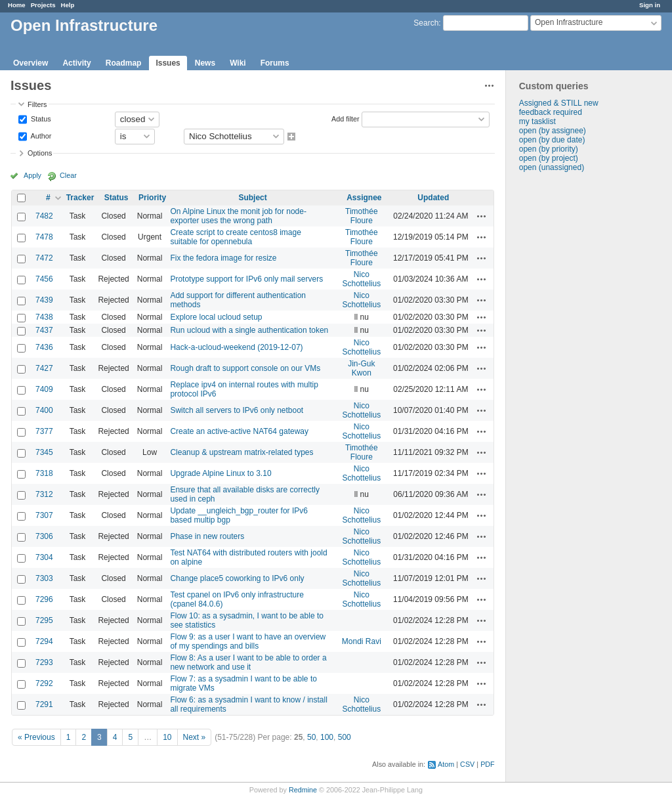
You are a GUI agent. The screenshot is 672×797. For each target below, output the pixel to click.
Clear (68, 175)
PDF (488, 764)
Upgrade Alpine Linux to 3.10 (220, 473)
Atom (446, 764)
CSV (467, 764)
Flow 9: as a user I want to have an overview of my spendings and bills (248, 641)
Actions (482, 216)
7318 (44, 473)
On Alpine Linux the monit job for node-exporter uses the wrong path (238, 216)
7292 (44, 683)
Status (40, 118)
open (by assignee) (553, 131)
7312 (44, 494)
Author (40, 135)
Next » (195, 737)
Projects (43, 5)
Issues (168, 63)
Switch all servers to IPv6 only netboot (237, 410)
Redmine (303, 790)
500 (345, 737)
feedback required (551, 112)
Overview (31, 63)
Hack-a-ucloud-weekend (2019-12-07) (236, 347)
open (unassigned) (552, 167)
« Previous (36, 737)
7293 (44, 662)
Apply (32, 175)
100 (327, 737)
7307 (44, 515)
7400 (44, 410)
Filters (37, 104)
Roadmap (124, 63)
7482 (44, 216)
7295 (44, 620)
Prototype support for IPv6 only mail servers (246, 279)
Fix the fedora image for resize (223, 258)
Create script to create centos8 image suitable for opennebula (235, 237)
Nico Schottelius (362, 279)
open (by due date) (552, 140)
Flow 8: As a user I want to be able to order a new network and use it (248, 662)
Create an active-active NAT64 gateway (239, 431)
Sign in (650, 5)
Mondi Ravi (362, 641)
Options (40, 153)
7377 (44, 431)
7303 (44, 578)
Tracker (80, 198)
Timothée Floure (362, 216)
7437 (44, 330)
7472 (44, 258)
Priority (152, 198)
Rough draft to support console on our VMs (245, 368)
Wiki (238, 63)
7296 (44, 599)
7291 (44, 704)
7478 (44, 237)
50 (311, 737)
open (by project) (549, 158)
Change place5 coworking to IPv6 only (237, 578)
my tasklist (537, 121)
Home (17, 5)
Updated (433, 198)
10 (167, 737)
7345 (44, 452)
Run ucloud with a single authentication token (249, 330)
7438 (44, 317)
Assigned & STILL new (559, 103)
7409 (44, 389)
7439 (44, 300)
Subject (252, 198)
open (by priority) (549, 149)
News (205, 63)
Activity (76, 63)
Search (426, 23)
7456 (44, 279)
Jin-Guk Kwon (361, 368)
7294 (44, 641)
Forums (275, 63)
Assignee (364, 198)
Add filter (346, 118)
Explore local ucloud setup (216, 317)
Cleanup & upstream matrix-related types (241, 452)
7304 (44, 557)
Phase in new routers (207, 536)
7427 (44, 368)
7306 (44, 536)
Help (68, 5)
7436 (44, 347)
